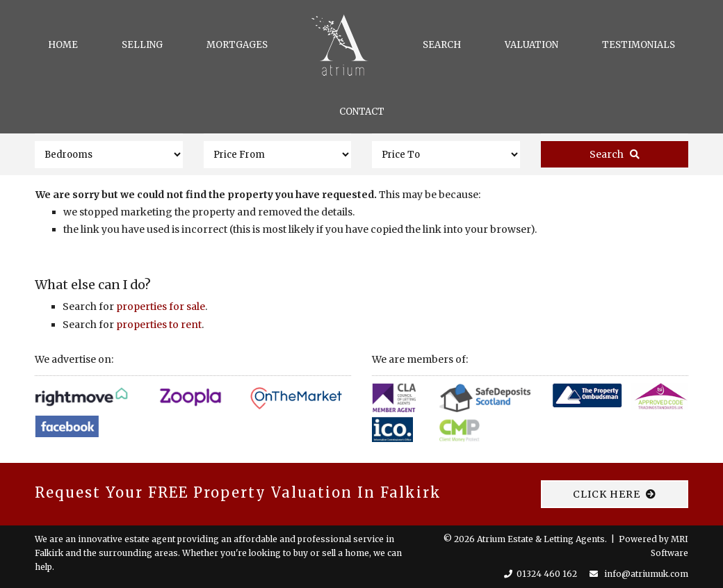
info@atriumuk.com (646, 574)
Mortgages (237, 45)
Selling (142, 45)
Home (63, 45)
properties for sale (161, 307)
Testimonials (639, 45)
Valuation (531, 45)
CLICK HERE (615, 494)
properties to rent (159, 325)
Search (442, 45)
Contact (362, 112)
